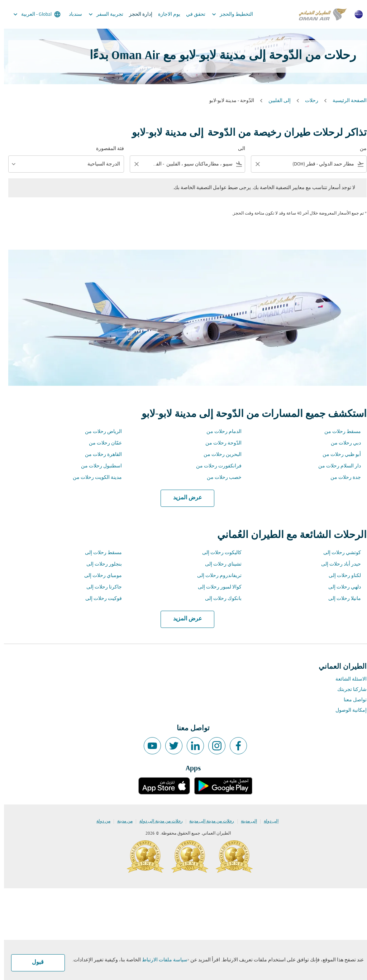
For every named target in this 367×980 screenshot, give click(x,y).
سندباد (72, 15)
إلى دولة (267, 821)
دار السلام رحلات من (336, 466)
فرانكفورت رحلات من (215, 466)
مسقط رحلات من (339, 432)
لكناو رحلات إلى (341, 576)
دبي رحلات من (342, 443)
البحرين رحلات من (219, 455)
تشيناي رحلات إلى (219, 564)
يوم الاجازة (165, 15)
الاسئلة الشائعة (347, 679)
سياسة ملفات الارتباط (161, 960)
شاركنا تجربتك (348, 690)
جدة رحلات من (342, 478)
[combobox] (310, 164)
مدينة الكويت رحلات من (93, 478)
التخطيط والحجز (227, 14)
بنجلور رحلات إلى (100, 564)
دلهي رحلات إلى (341, 587)
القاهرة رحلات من (99, 455)
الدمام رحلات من (220, 432)
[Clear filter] (253, 164)
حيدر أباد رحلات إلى (337, 564)
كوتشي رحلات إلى (338, 553)
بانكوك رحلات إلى (219, 599)
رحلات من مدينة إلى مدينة (208, 821)
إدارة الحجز (137, 15)
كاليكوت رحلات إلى (218, 553)
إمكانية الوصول (347, 710)
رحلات (308, 101)
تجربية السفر (100, 14)
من (359, 149)
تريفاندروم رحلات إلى (215, 576)
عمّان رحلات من (101, 443)
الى (238, 149)
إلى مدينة (245, 821)
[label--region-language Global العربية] (32, 14)
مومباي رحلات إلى (99, 576)
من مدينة (121, 821)
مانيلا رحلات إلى (341, 599)
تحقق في (192, 15)
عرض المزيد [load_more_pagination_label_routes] (184, 498)
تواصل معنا (351, 700)
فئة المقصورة (106, 149)
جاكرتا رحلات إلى (100, 587)
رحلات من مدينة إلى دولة (157, 821)
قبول (34, 962)
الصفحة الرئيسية (346, 101)
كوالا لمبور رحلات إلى (216, 587)
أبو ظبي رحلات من (338, 455)
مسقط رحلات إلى (99, 553)
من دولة (99, 821)
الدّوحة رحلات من (220, 443)
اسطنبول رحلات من (97, 466)
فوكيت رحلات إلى (100, 599)
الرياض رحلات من (99, 432)
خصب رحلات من (220, 478)
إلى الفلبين (276, 101)
